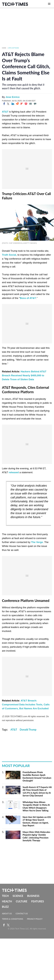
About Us (7, 914)
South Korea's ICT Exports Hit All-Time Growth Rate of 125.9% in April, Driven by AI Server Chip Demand (37, 791)
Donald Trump (28, 729)
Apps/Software (14, 48)
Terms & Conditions (12, 919)
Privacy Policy (35, 919)
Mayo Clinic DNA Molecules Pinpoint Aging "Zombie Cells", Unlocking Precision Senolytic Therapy (36, 836)
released (14, 472)
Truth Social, (9, 255)
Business (33, 896)
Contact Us (22, 914)
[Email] (30, 104)
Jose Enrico (12, 97)
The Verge (37, 542)
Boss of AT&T (28, 298)
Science (18, 896)
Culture (22, 901)
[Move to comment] (35, 104)
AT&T (5, 112)
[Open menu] (49, 4)
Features (38, 901)
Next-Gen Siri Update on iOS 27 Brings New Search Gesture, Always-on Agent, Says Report (37, 821)
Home (4, 48)
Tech (5, 896)
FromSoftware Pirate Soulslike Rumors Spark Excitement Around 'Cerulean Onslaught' (37, 776)
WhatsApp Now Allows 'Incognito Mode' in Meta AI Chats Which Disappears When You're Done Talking (36, 806)
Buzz (5, 907)
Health (7, 901)
